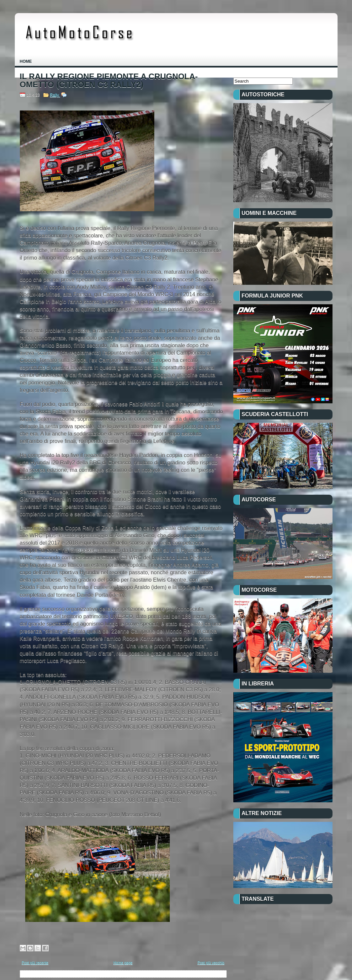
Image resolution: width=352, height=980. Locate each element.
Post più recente (35, 963)
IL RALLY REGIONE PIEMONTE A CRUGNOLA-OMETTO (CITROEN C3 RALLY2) (109, 81)
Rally (55, 95)
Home (26, 61)
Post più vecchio (211, 963)
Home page (123, 963)
